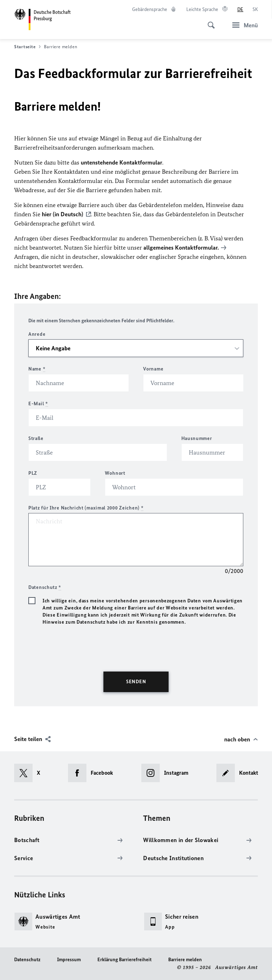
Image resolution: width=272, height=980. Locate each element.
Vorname (153, 369)
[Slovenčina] (255, 10)
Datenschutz (27, 960)
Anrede (37, 334)
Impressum (69, 960)
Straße (36, 438)
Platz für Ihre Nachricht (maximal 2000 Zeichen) (86, 508)
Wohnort (115, 473)
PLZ (33, 473)
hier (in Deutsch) (63, 214)
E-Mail (38, 404)
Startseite (27, 47)
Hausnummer (197, 438)
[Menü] (243, 25)
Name (37, 369)
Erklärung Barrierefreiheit (124, 960)
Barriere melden (185, 960)
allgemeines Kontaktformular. (181, 247)
